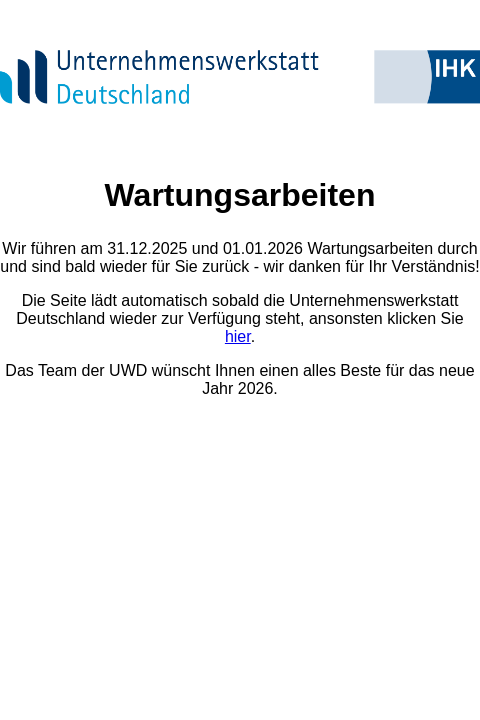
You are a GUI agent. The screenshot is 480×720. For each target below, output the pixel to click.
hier (238, 336)
